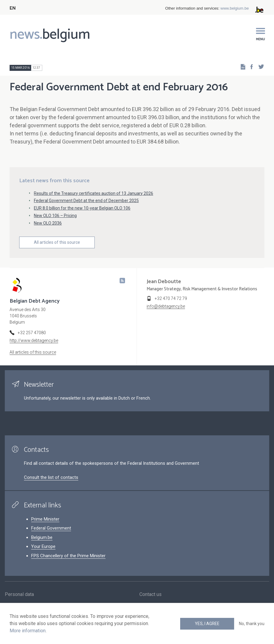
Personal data (19, 595)
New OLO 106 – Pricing (55, 216)
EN (13, 8)
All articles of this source (57, 242)
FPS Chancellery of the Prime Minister (68, 556)
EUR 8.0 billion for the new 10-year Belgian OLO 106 (82, 208)
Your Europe (43, 546)
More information (28, 631)
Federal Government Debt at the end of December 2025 (86, 201)
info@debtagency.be (166, 306)
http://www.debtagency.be (34, 340)
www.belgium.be (235, 8)
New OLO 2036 (48, 223)
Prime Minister (45, 519)
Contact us (150, 595)
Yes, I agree (207, 624)
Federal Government (51, 528)
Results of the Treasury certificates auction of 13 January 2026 (94, 193)
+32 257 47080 (32, 333)
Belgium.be (42, 537)
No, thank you (252, 624)
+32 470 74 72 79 (171, 298)
